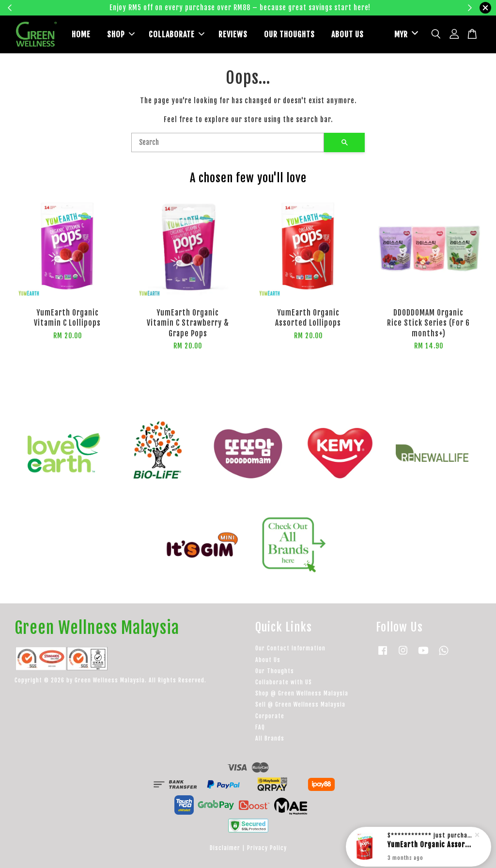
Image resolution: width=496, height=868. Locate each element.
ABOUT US (348, 34)
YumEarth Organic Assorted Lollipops (430, 844)
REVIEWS (233, 34)
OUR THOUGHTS (289, 34)
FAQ (260, 727)
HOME (81, 34)
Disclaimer (225, 848)
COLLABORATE (177, 34)
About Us (268, 660)
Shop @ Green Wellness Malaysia (302, 693)
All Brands (270, 738)
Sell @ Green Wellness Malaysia (300, 704)
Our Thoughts (275, 671)
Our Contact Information (290, 648)
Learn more (399, 8)
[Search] (228, 142)
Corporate (270, 716)
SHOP (121, 34)
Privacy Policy (267, 848)
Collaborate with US (284, 682)
